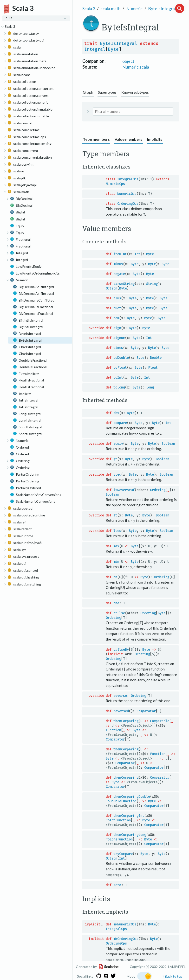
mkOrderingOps (126, 937)
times (118, 348)
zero (117, 884)
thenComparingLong (130, 834)
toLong (119, 387)
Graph (88, 92)
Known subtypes (135, 92)
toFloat (120, 368)
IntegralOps (128, 179)
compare (120, 423)
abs (116, 413)
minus (118, 264)
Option (111, 288)
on (115, 576)
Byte (113, 49)
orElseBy (121, 648)
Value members (128, 139)
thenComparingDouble (132, 795)
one (116, 602)
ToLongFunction (119, 838)
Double (156, 358)
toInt (118, 377)
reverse (120, 695)
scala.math (111, 8)
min (116, 561)
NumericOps (115, 184)
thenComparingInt (129, 814)
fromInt (120, 254)
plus (117, 298)
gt (115, 459)
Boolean (168, 443)
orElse (119, 612)
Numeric (134, 8)
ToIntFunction (118, 819)
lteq (117, 530)
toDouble (121, 358)
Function (113, 729)
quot (117, 308)
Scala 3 (89, 8)
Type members (96, 139)
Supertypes (107, 92)
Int (137, 254)
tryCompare (123, 853)
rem (116, 318)
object (128, 61)
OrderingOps (128, 204)
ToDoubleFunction (121, 800)
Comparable (160, 720)
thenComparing (126, 720)
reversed (121, 710)
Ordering (158, 490)
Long (150, 387)
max (116, 546)
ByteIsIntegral (162, 8)
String (152, 284)
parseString (124, 284)
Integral (95, 49)
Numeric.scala (136, 67)
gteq (117, 474)
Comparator (146, 710)
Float (153, 368)
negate (119, 274)
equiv (118, 443)
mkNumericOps (125, 923)
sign (117, 328)
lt (115, 515)
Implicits (155, 139)
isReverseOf (124, 490)
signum (119, 338)
